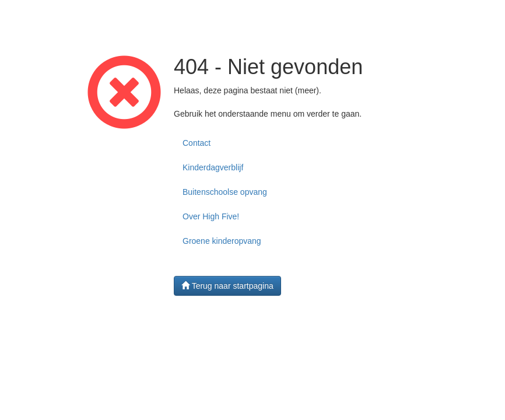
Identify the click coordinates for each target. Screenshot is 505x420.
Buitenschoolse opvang (225, 192)
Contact (197, 143)
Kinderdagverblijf (213, 167)
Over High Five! (211, 216)
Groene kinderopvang (222, 241)
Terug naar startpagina (227, 286)
